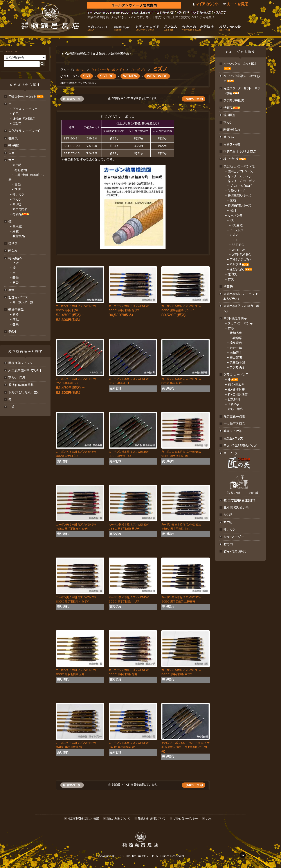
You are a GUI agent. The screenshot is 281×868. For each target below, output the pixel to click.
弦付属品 (19, 236)
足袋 (16, 283)
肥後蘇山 (234, 399)
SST (87, 76)
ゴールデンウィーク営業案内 (134, 5)
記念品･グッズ (233, 438)
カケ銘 (17, 165)
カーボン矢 (138, 70)
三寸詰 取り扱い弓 (236, 508)
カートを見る (238, 4)
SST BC (107, 76)
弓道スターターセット (22, 97)
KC (232, 220)
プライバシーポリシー (186, 818)
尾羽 (233, 201)
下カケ (17, 200)
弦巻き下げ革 (233, 431)
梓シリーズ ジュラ (240, 176)
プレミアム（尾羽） (241, 186)
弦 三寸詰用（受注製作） (239, 500)
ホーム (80, 70)
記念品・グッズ (18, 297)
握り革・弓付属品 (24, 119)
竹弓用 (228, 544)
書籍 (11, 290)
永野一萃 (236, 348)
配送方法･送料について (152, 818)
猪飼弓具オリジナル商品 (240, 152)
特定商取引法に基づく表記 (83, 818)
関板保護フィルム (20, 363)
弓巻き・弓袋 (232, 144)
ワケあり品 (237, 367)
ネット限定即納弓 (235, 318)
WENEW (130, 76)
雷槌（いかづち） (240, 260)
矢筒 (11, 153)
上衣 (16, 263)
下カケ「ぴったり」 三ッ (24, 392)
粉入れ (13, 251)
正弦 (11, 407)
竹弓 (16, 114)
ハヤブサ (235, 265)
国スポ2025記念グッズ (240, 446)
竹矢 (231, 279)
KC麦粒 (237, 225)
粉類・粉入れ (232, 130)
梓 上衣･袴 (231, 159)
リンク (209, 818)
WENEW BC (157, 76)
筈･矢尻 (14, 146)
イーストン (236, 230)
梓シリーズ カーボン (241, 181)
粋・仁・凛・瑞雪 (238, 394)
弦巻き (13, 244)
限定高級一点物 (234, 417)
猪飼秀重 (236, 333)
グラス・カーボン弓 (25, 109)
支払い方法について (118, 818)
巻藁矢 (13, 138)
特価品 (17, 214)
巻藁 (16, 324)
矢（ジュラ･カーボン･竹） (24, 131)
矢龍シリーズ (236, 191)
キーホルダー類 (23, 302)
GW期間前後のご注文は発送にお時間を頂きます (99, 54)
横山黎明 (236, 358)
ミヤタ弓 (233, 404)
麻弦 (16, 231)
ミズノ (160, 69)
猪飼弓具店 (50, 19)
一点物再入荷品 (234, 424)
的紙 (16, 319)
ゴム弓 (17, 124)
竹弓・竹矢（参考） (235, 551)
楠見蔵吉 (236, 343)
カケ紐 (228, 522)
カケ (11, 160)
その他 (13, 332)
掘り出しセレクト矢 (240, 171)
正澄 (18, 190)
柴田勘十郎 (237, 363)
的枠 (16, 315)
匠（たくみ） (237, 269)
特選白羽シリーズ (239, 206)
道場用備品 (16, 310)
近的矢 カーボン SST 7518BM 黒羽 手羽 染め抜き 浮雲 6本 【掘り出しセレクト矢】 (186, 747)
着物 (16, 278)
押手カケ (18, 194)
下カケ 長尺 (17, 378)
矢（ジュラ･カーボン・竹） (108, 70)
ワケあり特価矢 (234, 100)
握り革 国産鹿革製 (21, 385)
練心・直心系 (236, 385)
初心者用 (21, 170)
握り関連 (229, 115)
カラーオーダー (234, 537)
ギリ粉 (17, 204)
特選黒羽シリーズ (239, 196)
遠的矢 (232, 274)
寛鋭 (18, 185)
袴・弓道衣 (15, 258)
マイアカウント (207, 4)
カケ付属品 (20, 209)
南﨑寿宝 (236, 353)
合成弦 (17, 226)
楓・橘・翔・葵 (236, 390)
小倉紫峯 (236, 338)
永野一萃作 (235, 409)
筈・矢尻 (229, 137)
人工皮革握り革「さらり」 (25, 370)
